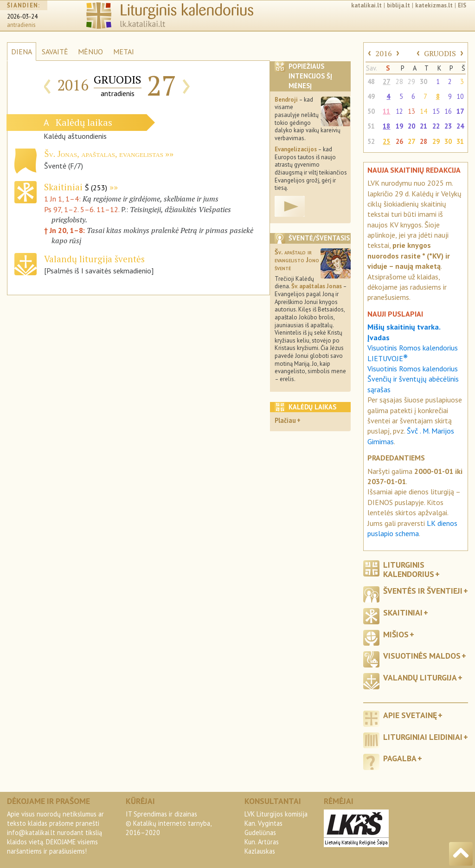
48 (371, 81)
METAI (124, 52)
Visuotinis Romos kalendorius (413, 369)
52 (371, 141)
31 (460, 141)
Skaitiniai (76, 187)
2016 (384, 53)
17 (460, 111)
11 (386, 111)
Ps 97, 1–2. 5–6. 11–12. (82, 209)
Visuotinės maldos (422, 656)
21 (424, 126)
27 (386, 81)
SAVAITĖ (55, 52)
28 (399, 81)
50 (371, 111)
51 (371, 126)
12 (399, 111)
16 (448, 111)
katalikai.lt (366, 5)
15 (436, 111)
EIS (462, 5)
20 (411, 126)
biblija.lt (398, 5)
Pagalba (400, 758)
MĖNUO (90, 52)
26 (399, 141)
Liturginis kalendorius (409, 569)
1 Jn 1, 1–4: (63, 199)
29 (411, 81)
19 (399, 126)
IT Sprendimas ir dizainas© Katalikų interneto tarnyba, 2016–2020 (168, 823)
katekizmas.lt (434, 5)
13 (411, 111)
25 (386, 141)
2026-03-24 (22, 16)
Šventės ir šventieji (423, 591)
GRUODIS (440, 53)
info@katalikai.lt (31, 832)
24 (460, 126)
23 (448, 126)
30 (424, 81)
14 (424, 111)
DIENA (22, 52)
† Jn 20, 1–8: (65, 230)
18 (386, 126)
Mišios (396, 634)
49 (371, 96)
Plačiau (285, 420)
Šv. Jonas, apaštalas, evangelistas (103, 154)
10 (460, 96)
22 (436, 126)
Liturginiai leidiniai (423, 737)
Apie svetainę (410, 715)
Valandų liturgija (420, 677)
